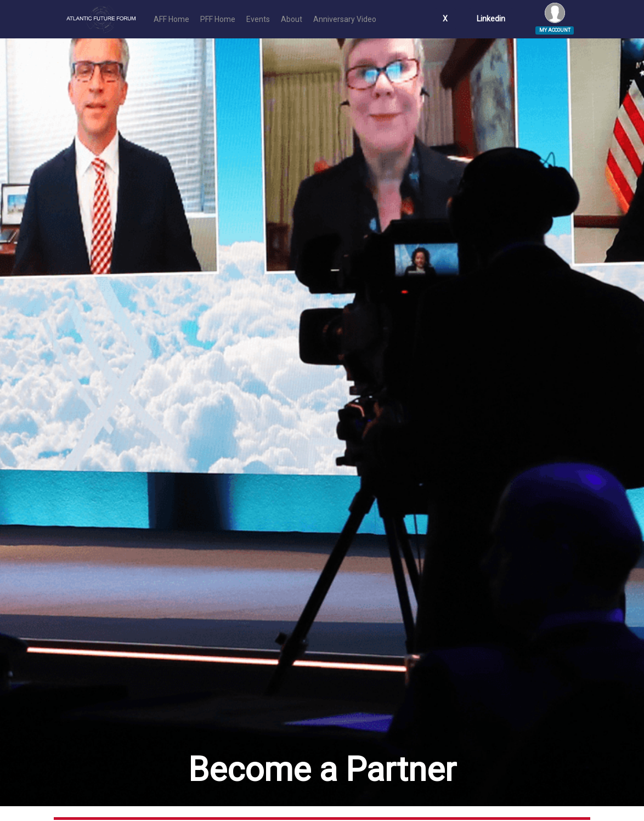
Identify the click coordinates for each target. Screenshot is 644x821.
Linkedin (491, 19)
